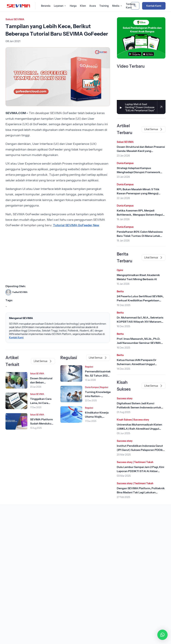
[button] (162, 635)
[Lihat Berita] (16, 380)
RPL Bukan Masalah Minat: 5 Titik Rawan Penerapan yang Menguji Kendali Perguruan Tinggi (138, 193)
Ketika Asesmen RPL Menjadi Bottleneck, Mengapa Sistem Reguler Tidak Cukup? (141, 215)
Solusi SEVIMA (15, 19)
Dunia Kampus (92, 387)
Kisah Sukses (124, 420)
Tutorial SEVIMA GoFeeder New (76, 225)
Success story (125, 398)
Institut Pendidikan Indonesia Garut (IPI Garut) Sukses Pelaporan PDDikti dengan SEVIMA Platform (141, 450)
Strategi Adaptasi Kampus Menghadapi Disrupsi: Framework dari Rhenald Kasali (139, 172)
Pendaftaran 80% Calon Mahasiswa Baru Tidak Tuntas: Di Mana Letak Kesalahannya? (140, 236)
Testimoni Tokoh (144, 462)
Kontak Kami (154, 6)
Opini (120, 270)
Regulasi (89, 367)
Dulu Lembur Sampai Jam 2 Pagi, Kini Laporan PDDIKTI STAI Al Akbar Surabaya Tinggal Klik (140, 471)
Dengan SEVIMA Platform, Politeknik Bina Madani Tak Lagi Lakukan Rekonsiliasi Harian (141, 492)
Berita (120, 291)
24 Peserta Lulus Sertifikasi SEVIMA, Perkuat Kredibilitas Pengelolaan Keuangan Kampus (140, 300)
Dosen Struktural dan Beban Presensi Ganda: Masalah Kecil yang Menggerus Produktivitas (141, 151)
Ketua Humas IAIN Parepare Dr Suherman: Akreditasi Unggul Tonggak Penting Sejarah (137, 364)
